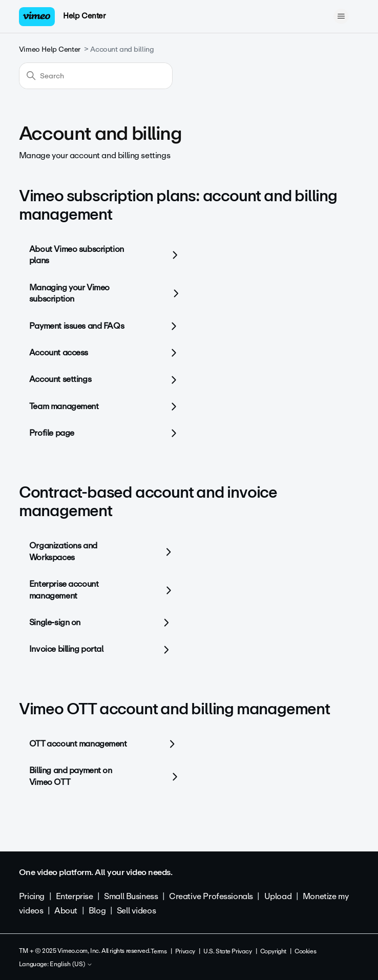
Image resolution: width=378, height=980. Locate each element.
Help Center (84, 16)
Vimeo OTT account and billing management (174, 709)
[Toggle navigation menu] (341, 16)
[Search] (96, 76)
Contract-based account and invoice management (148, 502)
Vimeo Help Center (50, 49)
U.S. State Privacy (227, 951)
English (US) (71, 965)
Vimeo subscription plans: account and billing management (178, 205)
